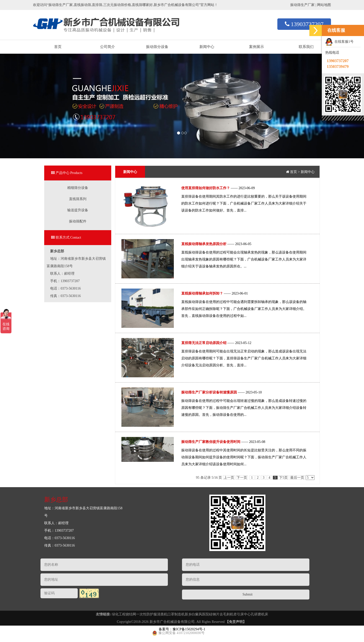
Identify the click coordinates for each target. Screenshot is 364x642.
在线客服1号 (339, 42)
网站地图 (324, 5)
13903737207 (304, 24)
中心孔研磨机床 (256, 614)
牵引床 (239, 614)
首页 (58, 47)
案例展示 (256, 47)
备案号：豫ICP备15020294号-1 (182, 629)
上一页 (229, 478)
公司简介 (108, 47)
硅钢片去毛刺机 (221, 614)
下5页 (283, 478)
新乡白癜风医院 (197, 614)
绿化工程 (119, 614)
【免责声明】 (236, 622)
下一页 (242, 478)
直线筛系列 (78, 199)
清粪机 (162, 614)
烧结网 (131, 614)
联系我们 (306, 47)
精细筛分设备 (78, 188)
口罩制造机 (176, 614)
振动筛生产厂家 (302, 5)
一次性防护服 (146, 614)
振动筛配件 (78, 221)
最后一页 (297, 478)
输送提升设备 (78, 210)
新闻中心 (207, 47)
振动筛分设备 (157, 47)
